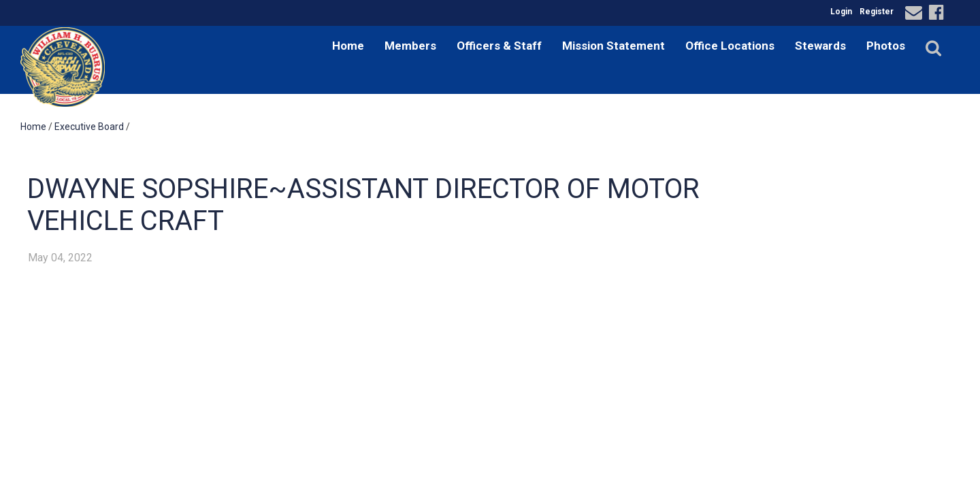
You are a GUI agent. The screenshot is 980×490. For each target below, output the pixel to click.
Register (877, 12)
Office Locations (730, 46)
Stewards (820, 46)
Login (841, 12)
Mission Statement (614, 46)
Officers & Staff (499, 46)
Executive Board (89, 127)
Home (348, 46)
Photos (886, 46)
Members (410, 46)
